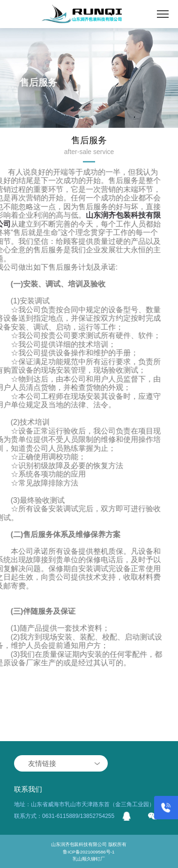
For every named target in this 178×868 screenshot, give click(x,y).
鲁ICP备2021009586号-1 (89, 852)
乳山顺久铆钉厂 (89, 858)
